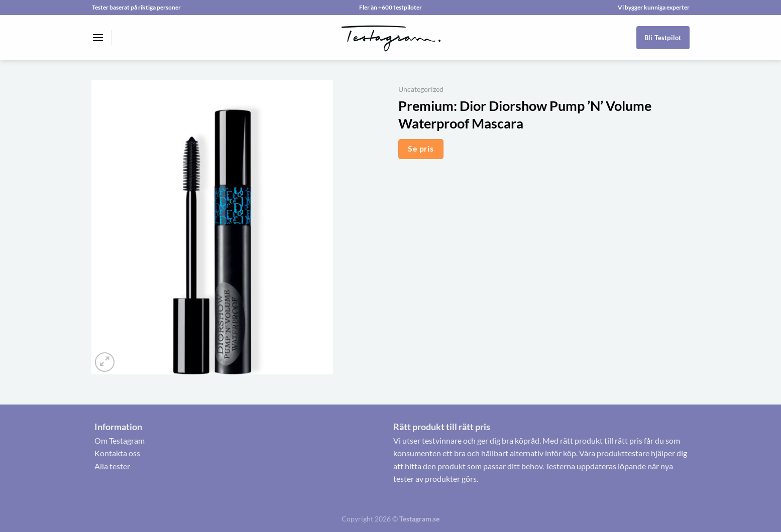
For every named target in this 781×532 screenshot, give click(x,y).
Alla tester (112, 466)
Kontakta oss (117, 453)
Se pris (421, 149)
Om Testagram (120, 440)
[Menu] (98, 37)
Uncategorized (421, 89)
